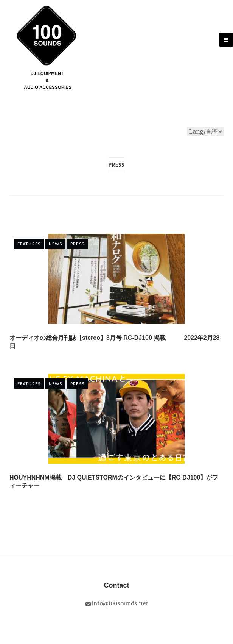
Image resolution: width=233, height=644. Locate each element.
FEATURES (29, 244)
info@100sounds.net (116, 603)
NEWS (55, 244)
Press (77, 244)
